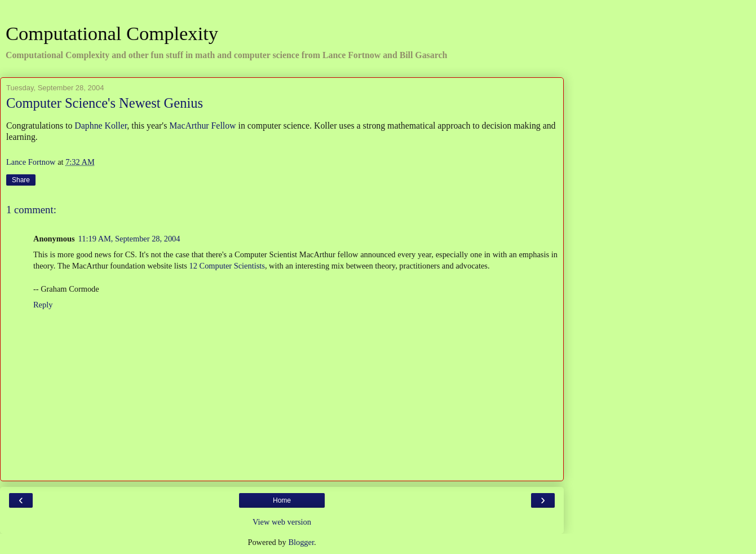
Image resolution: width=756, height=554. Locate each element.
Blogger (301, 542)
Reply (43, 305)
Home (282, 500)
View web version (282, 522)
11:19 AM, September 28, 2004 (129, 239)
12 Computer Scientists (227, 266)
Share (21, 180)
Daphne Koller (101, 126)
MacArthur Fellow (202, 126)
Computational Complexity (112, 33)
